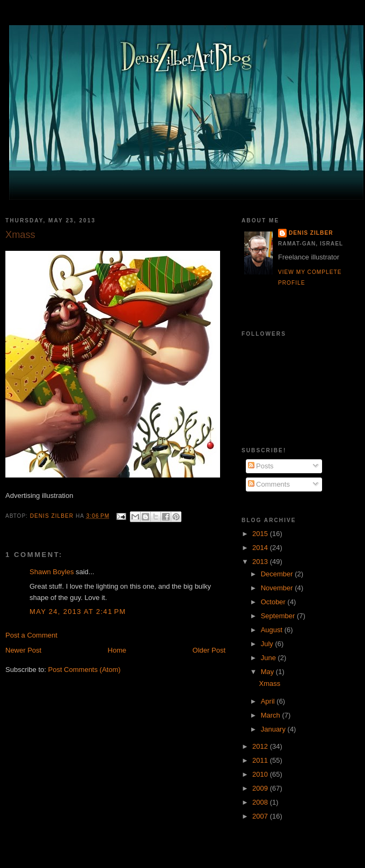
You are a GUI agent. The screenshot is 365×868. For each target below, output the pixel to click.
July (268, 644)
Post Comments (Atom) (85, 670)
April (269, 701)
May (268, 672)
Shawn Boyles (52, 572)
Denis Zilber (311, 233)
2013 (261, 562)
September (279, 616)
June (269, 658)
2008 (261, 802)
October (274, 602)
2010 (261, 774)
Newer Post (23, 650)
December (278, 574)
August (273, 630)
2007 (261, 816)
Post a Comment (31, 635)
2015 (261, 534)
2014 (261, 548)
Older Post (209, 650)
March (272, 715)
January (274, 729)
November (278, 588)
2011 (261, 760)
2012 (261, 746)
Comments (269, 484)
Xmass (269, 683)
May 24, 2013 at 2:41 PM (78, 612)
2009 (261, 788)
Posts (261, 466)
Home (117, 650)
